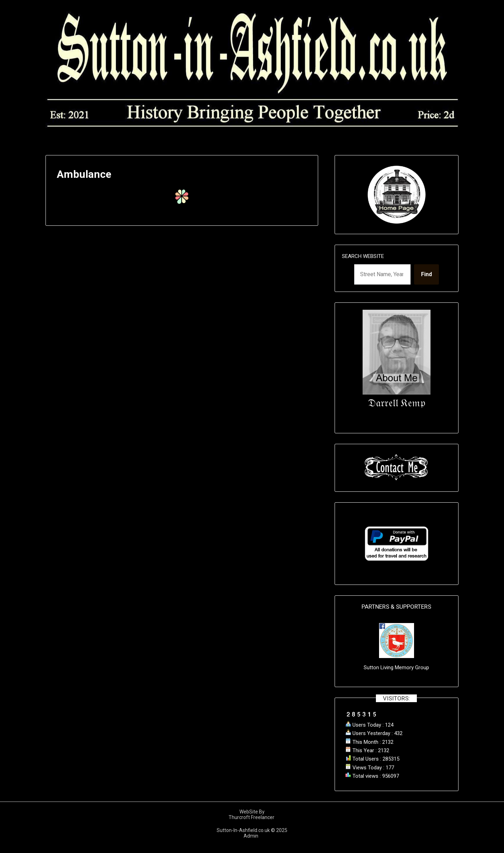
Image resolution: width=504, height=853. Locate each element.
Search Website (363, 256)
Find (426, 274)
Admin (252, 836)
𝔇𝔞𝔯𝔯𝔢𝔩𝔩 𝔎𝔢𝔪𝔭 (397, 403)
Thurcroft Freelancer (252, 817)
